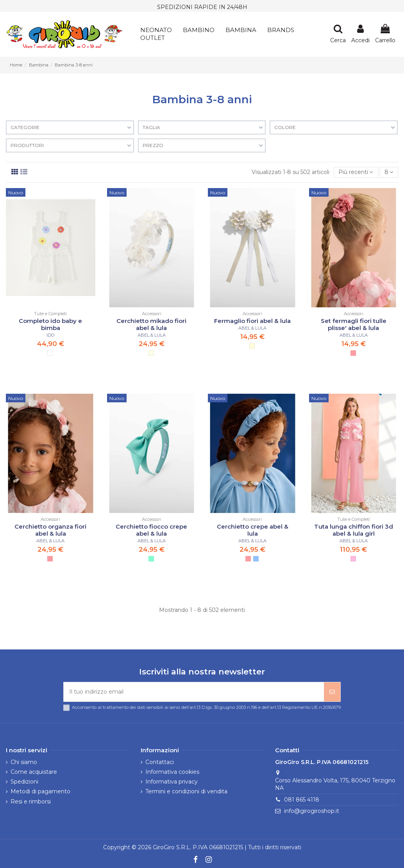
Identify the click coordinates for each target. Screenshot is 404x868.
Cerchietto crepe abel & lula (253, 530)
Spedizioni (24, 782)
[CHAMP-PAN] (252, 346)
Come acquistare (34, 772)
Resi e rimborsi (31, 802)
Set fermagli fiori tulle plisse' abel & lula (354, 324)
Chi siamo (24, 762)
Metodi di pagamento (40, 792)
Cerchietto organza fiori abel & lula (50, 530)
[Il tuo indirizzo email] (194, 692)
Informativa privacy (172, 782)
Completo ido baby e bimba (50, 324)
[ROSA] (353, 353)
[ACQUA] (151, 559)
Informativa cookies (172, 772)
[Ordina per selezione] (356, 173)
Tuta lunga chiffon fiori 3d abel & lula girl (354, 530)
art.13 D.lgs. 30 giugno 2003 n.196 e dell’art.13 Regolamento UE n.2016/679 (265, 707)
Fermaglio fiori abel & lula (252, 321)
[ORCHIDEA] (353, 559)
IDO (51, 335)
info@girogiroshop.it (312, 811)
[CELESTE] (256, 559)
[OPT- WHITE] (50, 353)
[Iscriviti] (332, 692)
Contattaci (160, 762)
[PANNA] (151, 353)
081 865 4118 (302, 800)
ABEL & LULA (152, 335)
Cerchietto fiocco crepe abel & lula (151, 530)
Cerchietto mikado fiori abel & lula (151, 324)
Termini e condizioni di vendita (186, 792)
